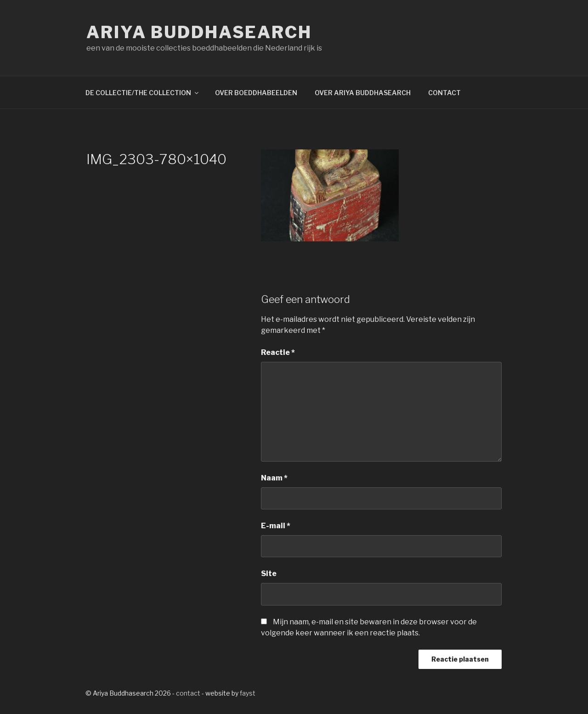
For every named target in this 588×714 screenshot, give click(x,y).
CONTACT (444, 93)
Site (269, 574)
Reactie (278, 352)
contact (188, 693)
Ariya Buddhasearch (199, 32)
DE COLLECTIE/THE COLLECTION (143, 93)
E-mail (276, 526)
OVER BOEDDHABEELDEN (256, 93)
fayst (248, 693)
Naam (274, 478)
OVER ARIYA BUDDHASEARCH (363, 93)
